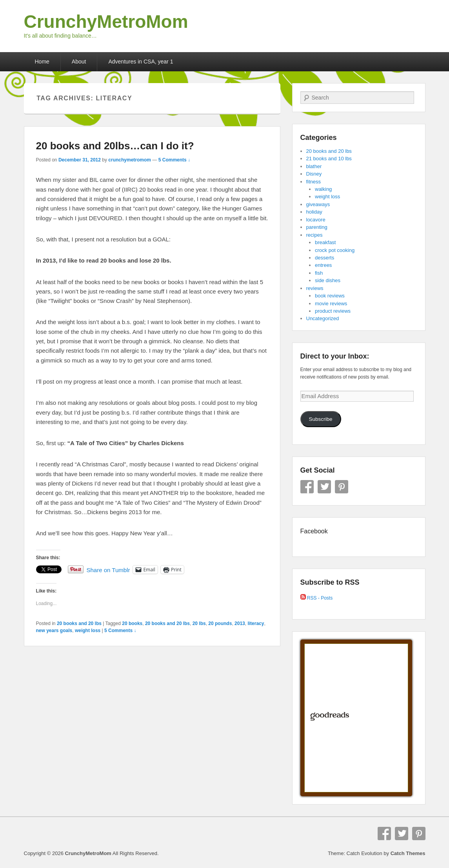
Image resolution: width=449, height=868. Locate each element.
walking (323, 189)
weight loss (88, 631)
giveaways (318, 204)
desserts (324, 258)
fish (319, 273)
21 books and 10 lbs (329, 159)
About (79, 62)
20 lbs (199, 623)
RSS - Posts (317, 598)
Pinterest (342, 487)
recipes (314, 235)
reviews (315, 288)
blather (314, 166)
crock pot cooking (335, 250)
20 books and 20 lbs (79, 623)
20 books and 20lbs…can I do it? (115, 146)
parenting (317, 227)
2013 (240, 623)
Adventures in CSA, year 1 (141, 62)
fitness (314, 182)
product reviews (333, 311)
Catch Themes (408, 853)
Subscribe (320, 419)
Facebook (307, 487)
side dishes (328, 280)
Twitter (324, 487)
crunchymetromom (130, 160)
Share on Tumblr (108, 570)
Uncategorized (323, 318)
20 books (132, 623)
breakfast (325, 242)
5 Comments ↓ (174, 160)
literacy (256, 623)
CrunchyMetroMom (106, 22)
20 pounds (220, 623)
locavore (316, 220)
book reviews (330, 296)
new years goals (54, 631)
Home (42, 62)
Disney (314, 174)
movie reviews (331, 304)
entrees (323, 265)
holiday (314, 212)
